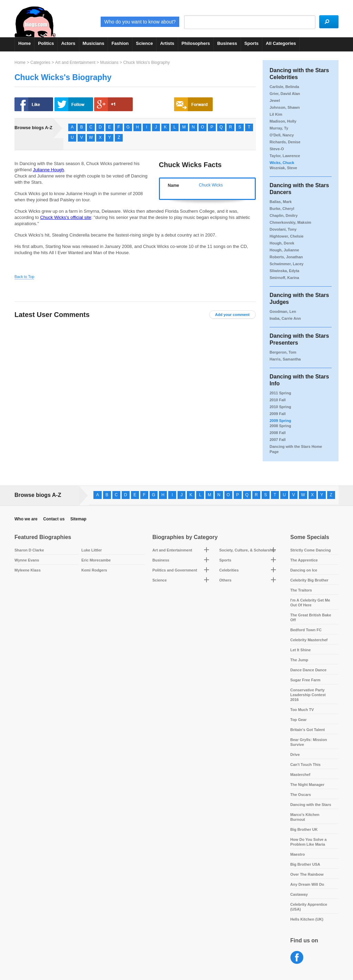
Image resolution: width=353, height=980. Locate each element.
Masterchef (300, 775)
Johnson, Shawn (285, 107)
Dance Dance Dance (308, 670)
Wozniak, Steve (283, 168)
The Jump (299, 660)
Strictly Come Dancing (310, 550)
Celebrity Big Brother (309, 580)
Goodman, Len (283, 311)
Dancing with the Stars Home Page (296, 449)
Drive (295, 755)
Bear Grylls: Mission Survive (309, 742)
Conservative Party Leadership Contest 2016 (308, 695)
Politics (46, 43)
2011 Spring (280, 393)
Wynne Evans (27, 560)
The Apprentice (304, 560)
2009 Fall (278, 414)
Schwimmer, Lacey (286, 264)
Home (24, 43)
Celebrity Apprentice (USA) (309, 907)
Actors (68, 43)
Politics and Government (175, 570)
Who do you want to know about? (117, 22)
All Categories (281, 43)
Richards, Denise (285, 142)
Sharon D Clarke (29, 550)
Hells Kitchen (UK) (307, 919)
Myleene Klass (28, 570)
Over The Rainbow (307, 874)
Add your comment (232, 315)
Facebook (297, 958)
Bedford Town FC (306, 630)
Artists (167, 43)
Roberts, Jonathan (286, 257)
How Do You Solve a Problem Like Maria (308, 842)
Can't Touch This (305, 765)
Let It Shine (300, 650)
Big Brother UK (304, 829)
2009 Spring (280, 421)
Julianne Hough (48, 170)
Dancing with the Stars (311, 805)
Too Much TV (302, 710)
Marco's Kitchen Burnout (305, 817)
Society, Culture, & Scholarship (247, 550)
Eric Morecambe (96, 560)
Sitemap (78, 519)
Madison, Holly (283, 121)
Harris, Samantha (285, 359)
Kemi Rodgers (94, 570)
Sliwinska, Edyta (284, 271)
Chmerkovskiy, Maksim (290, 222)
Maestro (297, 854)
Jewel (275, 100)
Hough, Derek (282, 243)
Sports (251, 43)
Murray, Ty (279, 128)
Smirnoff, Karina (284, 278)
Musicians (94, 43)
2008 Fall (278, 433)
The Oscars (301, 795)
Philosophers (196, 43)
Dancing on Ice (304, 570)
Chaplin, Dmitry (284, 215)
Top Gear (298, 720)
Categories (40, 63)
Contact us (54, 519)
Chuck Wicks (211, 185)
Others (225, 580)
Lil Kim (276, 114)
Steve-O (277, 149)
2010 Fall (278, 400)
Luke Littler (92, 550)
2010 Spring (280, 407)
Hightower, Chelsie (286, 236)
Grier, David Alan (285, 94)
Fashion (120, 43)
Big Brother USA (305, 864)
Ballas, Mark (281, 202)
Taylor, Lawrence (285, 156)
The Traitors (301, 590)
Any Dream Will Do (307, 884)
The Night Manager (307, 785)
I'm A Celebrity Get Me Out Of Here (310, 603)
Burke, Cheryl (282, 209)
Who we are (26, 519)
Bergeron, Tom (283, 352)
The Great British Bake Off (311, 617)
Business (227, 43)
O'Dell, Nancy (282, 135)
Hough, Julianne (284, 250)
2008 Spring (280, 426)
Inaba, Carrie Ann (285, 318)
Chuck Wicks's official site (65, 217)
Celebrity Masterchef (309, 640)
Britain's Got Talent (307, 730)
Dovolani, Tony (283, 229)
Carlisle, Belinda (284, 87)
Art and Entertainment (75, 63)
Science (144, 43)
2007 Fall (278, 440)
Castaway (299, 894)
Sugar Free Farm (305, 680)
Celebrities (229, 570)
